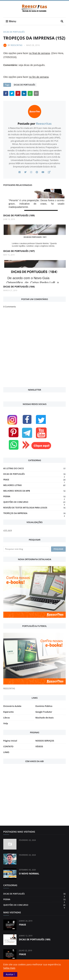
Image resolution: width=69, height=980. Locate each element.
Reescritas (17, 45)
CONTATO (8, 746)
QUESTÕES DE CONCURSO (34, 502)
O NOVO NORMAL (29, 873)
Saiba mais (9, 968)
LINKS (6, 752)
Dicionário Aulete (12, 706)
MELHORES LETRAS (34, 485)
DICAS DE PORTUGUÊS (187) (19, 251)
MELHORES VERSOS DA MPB (34, 491)
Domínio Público (44, 706)
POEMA (34, 496)
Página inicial (10, 741)
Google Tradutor (44, 712)
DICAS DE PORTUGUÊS (14, 32)
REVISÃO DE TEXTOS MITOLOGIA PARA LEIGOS (34, 508)
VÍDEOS (39, 746)
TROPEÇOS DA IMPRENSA (34, 513)
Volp (6, 723)
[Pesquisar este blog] (26, 549)
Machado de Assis (44, 718)
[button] (10, 974)
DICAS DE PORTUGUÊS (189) (19, 215)
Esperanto (8, 712)
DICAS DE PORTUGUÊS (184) (19, 287)
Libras (7, 718)
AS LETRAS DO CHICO (34, 468)
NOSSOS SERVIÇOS (45, 741)
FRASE (34, 480)
